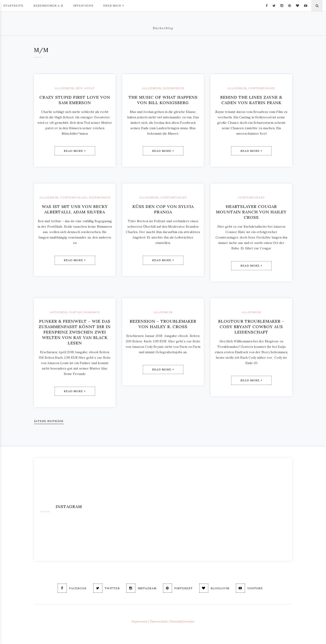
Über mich (114, 5)
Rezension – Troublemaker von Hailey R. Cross (163, 324)
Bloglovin (214, 588)
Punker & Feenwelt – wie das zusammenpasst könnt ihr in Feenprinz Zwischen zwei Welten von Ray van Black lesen (75, 332)
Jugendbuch (173, 88)
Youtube (249, 588)
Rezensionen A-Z (48, 6)
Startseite (13, 6)
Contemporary (262, 88)
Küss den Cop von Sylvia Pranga (163, 209)
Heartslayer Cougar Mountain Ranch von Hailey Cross (251, 212)
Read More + (75, 151)
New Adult (85, 88)
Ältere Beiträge (49, 421)
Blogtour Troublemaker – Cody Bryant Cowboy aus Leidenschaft (251, 327)
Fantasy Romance (84, 312)
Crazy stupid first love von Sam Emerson (75, 100)
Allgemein (64, 88)
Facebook (72, 588)
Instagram (141, 588)
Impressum (139, 621)
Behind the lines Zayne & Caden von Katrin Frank (251, 100)
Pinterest (178, 588)
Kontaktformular (182, 621)
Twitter (107, 588)
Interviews (83, 6)
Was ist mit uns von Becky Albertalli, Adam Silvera (75, 209)
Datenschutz (159, 621)
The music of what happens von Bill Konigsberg (163, 100)
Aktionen (58, 312)
